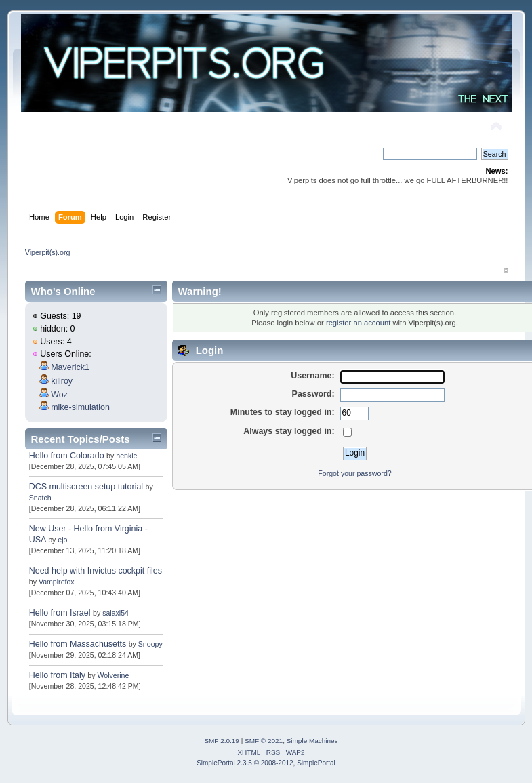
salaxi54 (116, 613)
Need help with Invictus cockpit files (96, 571)
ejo (62, 540)
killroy (62, 381)
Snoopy (150, 644)
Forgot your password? (354, 473)
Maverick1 (70, 367)
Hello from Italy (59, 675)
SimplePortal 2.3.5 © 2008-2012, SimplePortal (266, 763)
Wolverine (114, 675)
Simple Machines (312, 741)
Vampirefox (57, 582)
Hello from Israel (60, 613)
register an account (358, 323)
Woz (59, 395)
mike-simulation (80, 407)
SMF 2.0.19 (222, 741)
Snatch (40, 498)
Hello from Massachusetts (78, 644)
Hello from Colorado (67, 456)
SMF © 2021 (264, 741)
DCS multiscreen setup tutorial (86, 487)
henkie (126, 456)
